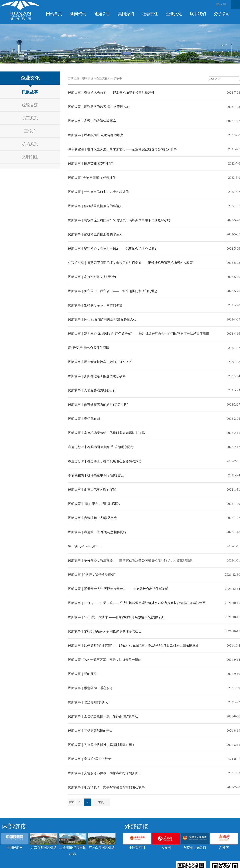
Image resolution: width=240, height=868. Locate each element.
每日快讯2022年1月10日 (85, 546)
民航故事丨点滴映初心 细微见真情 (92, 518)
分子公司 (222, 14)
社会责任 (150, 14)
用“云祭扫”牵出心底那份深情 (89, 348)
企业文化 (174, 14)
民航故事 (30, 92)
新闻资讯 (78, 14)
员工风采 (30, 118)
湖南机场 (88, 78)
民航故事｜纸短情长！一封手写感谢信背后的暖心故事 (106, 787)
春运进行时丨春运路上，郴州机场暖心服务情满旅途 (105, 461)
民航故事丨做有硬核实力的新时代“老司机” (98, 404)
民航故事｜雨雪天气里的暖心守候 (92, 490)
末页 (101, 802)
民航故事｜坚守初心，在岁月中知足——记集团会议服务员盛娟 (113, 248)
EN (218, 4)
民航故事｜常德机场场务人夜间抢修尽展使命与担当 (105, 631)
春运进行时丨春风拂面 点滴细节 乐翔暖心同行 (101, 447)
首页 (72, 802)
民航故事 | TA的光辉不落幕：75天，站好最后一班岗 (105, 660)
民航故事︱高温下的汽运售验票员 (92, 121)
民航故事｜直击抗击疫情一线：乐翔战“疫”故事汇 (103, 716)
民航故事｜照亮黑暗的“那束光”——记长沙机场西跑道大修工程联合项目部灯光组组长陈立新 (133, 645)
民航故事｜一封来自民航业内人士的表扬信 (98, 192)
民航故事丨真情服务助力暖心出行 (92, 390)
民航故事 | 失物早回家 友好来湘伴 (92, 178)
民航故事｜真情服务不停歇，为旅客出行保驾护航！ (105, 773)
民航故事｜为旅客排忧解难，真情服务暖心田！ (102, 745)
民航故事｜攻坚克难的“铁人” (89, 702)
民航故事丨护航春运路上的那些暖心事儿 (97, 376)
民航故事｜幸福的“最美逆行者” (90, 759)
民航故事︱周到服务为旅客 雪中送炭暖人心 (99, 107)
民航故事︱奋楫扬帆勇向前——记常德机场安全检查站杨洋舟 (111, 93)
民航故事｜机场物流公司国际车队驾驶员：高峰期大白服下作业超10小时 (119, 220)
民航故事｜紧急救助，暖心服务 (90, 688)
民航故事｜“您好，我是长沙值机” (92, 575)
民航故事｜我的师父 (82, 674)
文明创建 (30, 157)
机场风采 (30, 144)
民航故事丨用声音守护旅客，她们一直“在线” (100, 362)
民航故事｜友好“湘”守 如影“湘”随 (92, 277)
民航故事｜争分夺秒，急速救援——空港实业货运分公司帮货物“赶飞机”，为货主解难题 (130, 560)
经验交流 (30, 105)
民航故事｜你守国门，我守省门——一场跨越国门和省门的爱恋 (113, 291)
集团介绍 (126, 14)
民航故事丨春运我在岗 (84, 419)
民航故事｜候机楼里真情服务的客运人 (95, 206)
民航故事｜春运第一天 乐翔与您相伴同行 (97, 532)
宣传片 (30, 131)
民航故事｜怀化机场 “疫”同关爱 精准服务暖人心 (102, 319)
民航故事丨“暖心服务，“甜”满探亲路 (94, 504)
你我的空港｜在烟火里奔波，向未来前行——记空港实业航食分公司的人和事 (122, 149)
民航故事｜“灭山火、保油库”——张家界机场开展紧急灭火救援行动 (116, 617)
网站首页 (54, 14)
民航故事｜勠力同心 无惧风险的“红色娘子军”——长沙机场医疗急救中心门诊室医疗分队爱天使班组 (139, 334)
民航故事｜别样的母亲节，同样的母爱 (95, 305)
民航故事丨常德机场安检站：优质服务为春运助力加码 (106, 433)
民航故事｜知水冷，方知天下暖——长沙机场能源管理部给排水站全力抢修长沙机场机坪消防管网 (137, 603)
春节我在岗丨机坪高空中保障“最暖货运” (97, 475)
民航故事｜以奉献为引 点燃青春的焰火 (96, 135)
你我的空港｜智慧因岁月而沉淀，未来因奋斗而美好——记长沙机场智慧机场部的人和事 (130, 263)
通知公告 (102, 14)
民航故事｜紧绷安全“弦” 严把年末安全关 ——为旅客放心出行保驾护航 (118, 589)
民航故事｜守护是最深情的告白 (90, 731)
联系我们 (198, 14)
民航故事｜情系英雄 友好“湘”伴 (91, 163)
